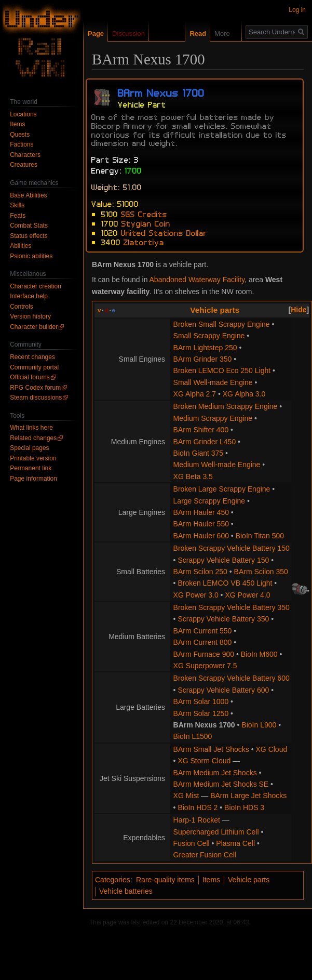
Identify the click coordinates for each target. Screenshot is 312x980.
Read (192, 34)
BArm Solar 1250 (201, 713)
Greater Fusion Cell (205, 855)
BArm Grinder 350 (203, 359)
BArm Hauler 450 (201, 512)
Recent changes (32, 357)
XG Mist (186, 796)
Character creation (36, 286)
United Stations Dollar (164, 232)
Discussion (128, 34)
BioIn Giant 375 (199, 453)
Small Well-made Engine (213, 382)
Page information (33, 479)
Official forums (30, 377)
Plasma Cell (235, 843)
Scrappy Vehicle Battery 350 (223, 619)
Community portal (34, 367)
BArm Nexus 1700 (204, 725)
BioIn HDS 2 (198, 807)
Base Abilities (28, 195)
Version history (30, 316)
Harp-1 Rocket (197, 820)
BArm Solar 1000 (201, 701)
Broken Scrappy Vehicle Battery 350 (232, 607)
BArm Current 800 (203, 642)
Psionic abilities (31, 256)
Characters (25, 155)
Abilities (21, 246)
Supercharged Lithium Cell (216, 832)
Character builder (34, 327)
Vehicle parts (215, 310)
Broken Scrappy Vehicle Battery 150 (232, 548)
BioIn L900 (259, 725)
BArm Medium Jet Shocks (215, 773)
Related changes (33, 438)
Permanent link (31, 468)
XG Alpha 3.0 (244, 394)
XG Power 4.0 (247, 595)
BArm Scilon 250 (200, 572)
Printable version (33, 458)
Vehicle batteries (126, 891)
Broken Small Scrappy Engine (222, 324)
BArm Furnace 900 (204, 654)
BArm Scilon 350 (261, 572)
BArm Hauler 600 (201, 536)
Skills (17, 205)
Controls (22, 307)
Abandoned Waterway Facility (197, 280)
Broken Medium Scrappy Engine (226, 406)
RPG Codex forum (35, 388)
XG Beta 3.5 (193, 476)
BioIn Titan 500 (260, 536)
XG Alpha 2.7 (195, 394)
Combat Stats (29, 226)
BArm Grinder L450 (205, 442)
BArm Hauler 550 (201, 524)
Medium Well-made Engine (217, 465)
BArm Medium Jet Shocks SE (221, 784)
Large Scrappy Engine (209, 501)
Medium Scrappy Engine (213, 418)
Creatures (24, 165)
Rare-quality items (165, 880)
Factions (22, 144)
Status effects (29, 236)
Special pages (29, 448)
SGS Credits (144, 214)
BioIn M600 (259, 654)
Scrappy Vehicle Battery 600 (223, 690)
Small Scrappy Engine (209, 336)
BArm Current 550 (203, 631)
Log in (297, 10)
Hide (299, 310)
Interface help (29, 296)
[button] (299, 310)
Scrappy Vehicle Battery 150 (223, 560)
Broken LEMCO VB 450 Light (225, 583)
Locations (23, 114)
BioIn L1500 (193, 736)
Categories (113, 880)
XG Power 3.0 (196, 595)
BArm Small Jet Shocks (211, 749)
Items (211, 880)
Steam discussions (36, 398)
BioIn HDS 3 (244, 807)
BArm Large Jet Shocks (248, 796)
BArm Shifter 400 (201, 430)
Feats (18, 216)
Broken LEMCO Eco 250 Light (222, 370)
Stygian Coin (146, 223)
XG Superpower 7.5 (205, 666)
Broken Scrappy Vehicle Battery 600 (232, 678)
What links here (31, 428)
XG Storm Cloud (204, 761)
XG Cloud (272, 749)
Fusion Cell (192, 843)
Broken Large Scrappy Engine (222, 489)
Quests (20, 135)
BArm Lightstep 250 (205, 348)
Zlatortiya (144, 242)
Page (96, 34)
